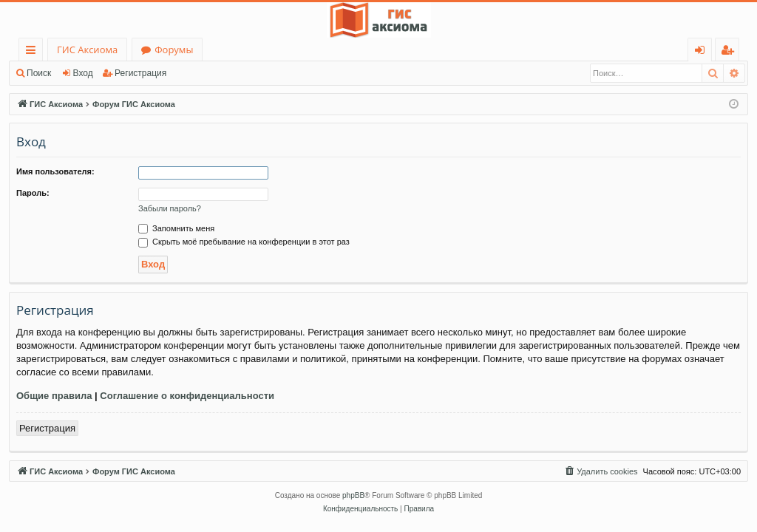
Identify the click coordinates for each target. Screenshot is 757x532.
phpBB (353, 495)
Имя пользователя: (55, 171)
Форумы (174, 50)
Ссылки (34, 52)
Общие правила (54, 396)
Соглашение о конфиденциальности (187, 396)
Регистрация (140, 73)
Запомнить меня (176, 228)
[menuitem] (600, 471)
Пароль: (33, 193)
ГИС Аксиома (87, 50)
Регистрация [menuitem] (731, 52)
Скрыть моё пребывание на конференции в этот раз (244, 242)
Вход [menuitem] (703, 52)
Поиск (39, 73)
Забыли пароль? (170, 208)
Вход (83, 73)
